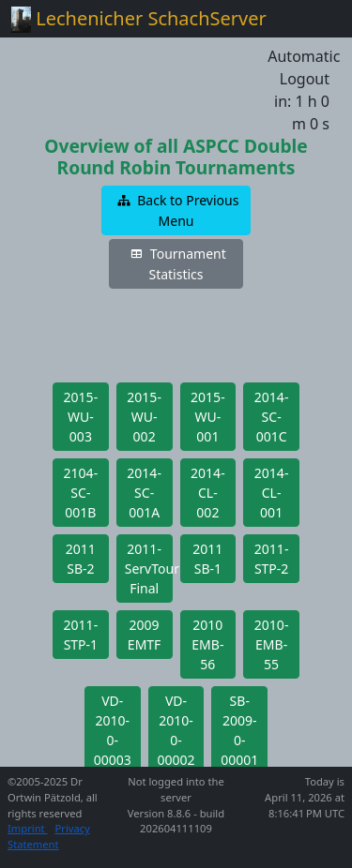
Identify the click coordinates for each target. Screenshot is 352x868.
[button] (176, 210)
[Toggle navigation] (314, 19)
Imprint (28, 828)
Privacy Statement (49, 836)
